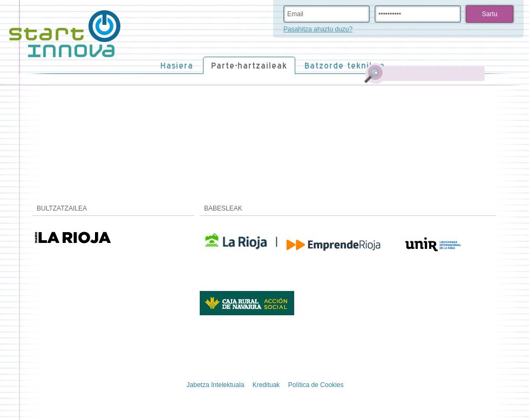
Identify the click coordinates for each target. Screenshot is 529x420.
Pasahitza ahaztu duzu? (318, 29)
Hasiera (177, 66)
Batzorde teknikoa (345, 66)
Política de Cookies (316, 385)
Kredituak (266, 385)
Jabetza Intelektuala (216, 385)
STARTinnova (65, 34)
